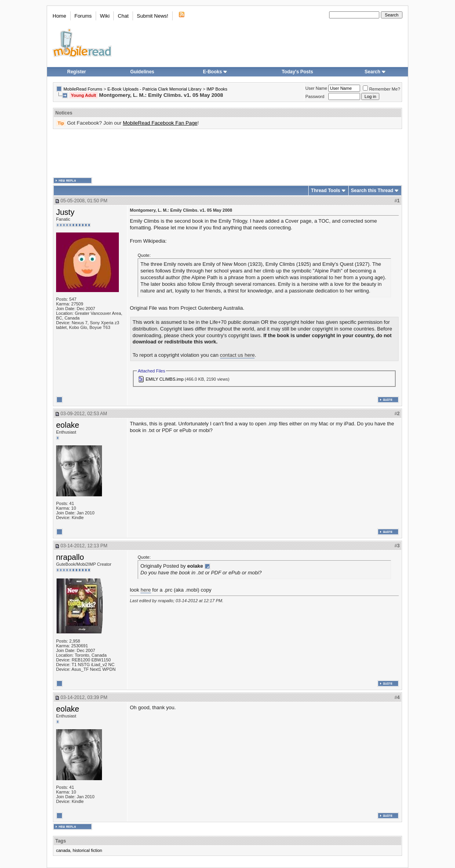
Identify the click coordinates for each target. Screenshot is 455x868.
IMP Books (217, 89)
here (146, 590)
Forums (83, 16)
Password (315, 96)
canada (63, 850)
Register (76, 72)
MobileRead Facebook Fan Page (160, 123)
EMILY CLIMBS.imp (165, 379)
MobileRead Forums (83, 89)
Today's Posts (297, 72)
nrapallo (70, 557)
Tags (61, 841)
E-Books (215, 72)
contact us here (238, 355)
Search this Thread (372, 191)
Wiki (105, 16)
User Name (317, 88)
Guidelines (142, 72)
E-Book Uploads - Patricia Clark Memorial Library (155, 89)
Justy (65, 212)
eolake (68, 425)
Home (59, 16)
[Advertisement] (227, 153)
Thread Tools (326, 191)
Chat (123, 16)
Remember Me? (381, 89)
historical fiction (87, 850)
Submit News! (153, 16)
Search (375, 72)
